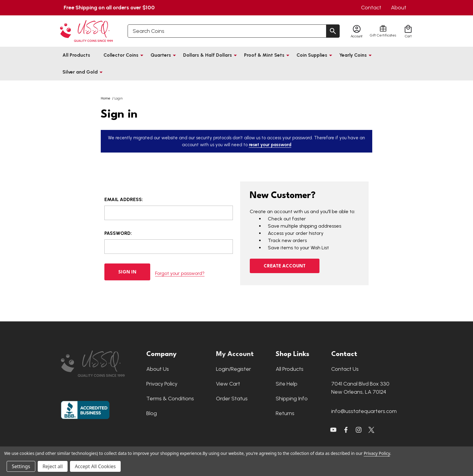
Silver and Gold (80, 72)
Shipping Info (292, 399)
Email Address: (124, 199)
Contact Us (345, 369)
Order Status (232, 399)
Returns (285, 413)
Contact (371, 8)
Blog (152, 413)
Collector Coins (121, 55)
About (399, 8)
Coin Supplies (312, 55)
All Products (76, 55)
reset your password (270, 145)
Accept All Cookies (95, 466)
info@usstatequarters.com (364, 411)
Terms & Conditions (170, 399)
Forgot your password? (180, 272)
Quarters (161, 55)
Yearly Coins (353, 55)
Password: (118, 233)
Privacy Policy (162, 384)
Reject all (53, 466)
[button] (101, 364)
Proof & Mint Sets (264, 55)
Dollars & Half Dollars (208, 55)
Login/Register (233, 369)
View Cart (228, 384)
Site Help (287, 384)
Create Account (285, 266)
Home (106, 98)
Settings (21, 466)
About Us (158, 369)
